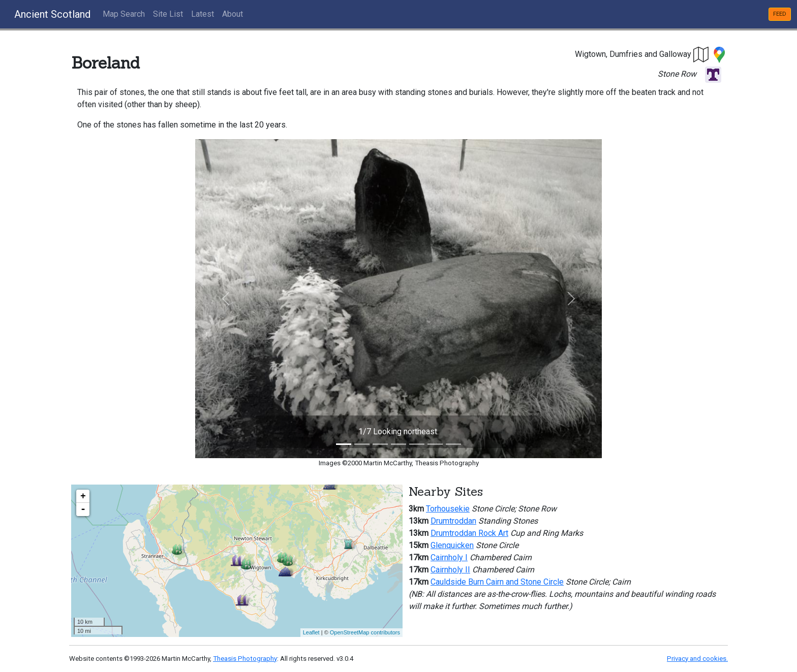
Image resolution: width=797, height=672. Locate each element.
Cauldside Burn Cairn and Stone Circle (497, 582)
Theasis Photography (245, 659)
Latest (203, 14)
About (233, 14)
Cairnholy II (450, 570)
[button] (701, 54)
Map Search (124, 14)
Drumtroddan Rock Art (469, 533)
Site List (168, 14)
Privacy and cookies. (697, 659)
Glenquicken (452, 545)
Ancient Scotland (52, 14)
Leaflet (311, 632)
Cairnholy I (449, 557)
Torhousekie (448, 509)
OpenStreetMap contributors (365, 632)
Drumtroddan (453, 521)
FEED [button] (780, 14)
